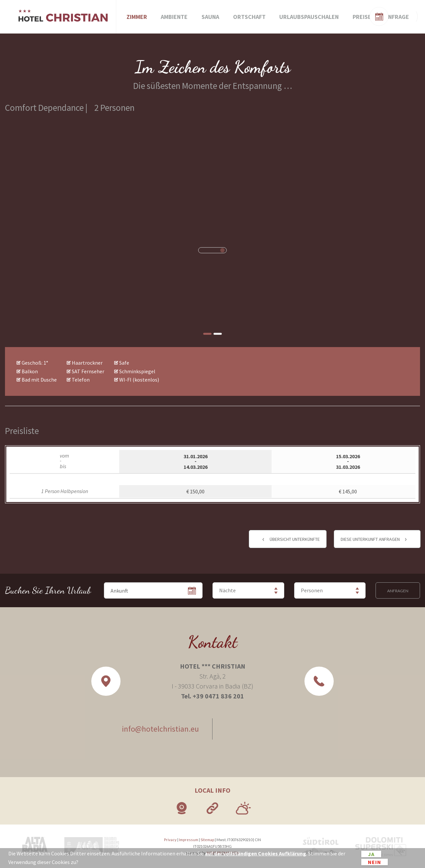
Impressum (189, 840)
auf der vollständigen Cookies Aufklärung (255, 853)
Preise (362, 17)
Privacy (170, 840)
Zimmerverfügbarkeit (388, 15)
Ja (371, 854)
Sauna (210, 17)
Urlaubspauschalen (309, 17)
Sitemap (207, 840)
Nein (375, 862)
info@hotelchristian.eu (160, 729)
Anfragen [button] (398, 591)
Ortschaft (249, 17)
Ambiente (174, 17)
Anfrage (397, 17)
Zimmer (137, 17)
